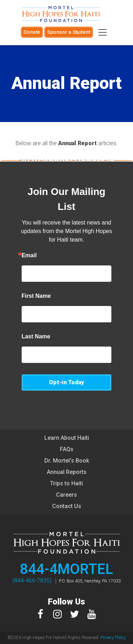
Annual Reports (67, 472)
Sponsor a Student (69, 32)
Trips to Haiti (66, 483)
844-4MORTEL (66, 569)
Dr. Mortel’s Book (67, 461)
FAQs (67, 449)
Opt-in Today (66, 382)
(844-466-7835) (32, 580)
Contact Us (67, 506)
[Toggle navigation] (102, 32)
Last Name (36, 337)
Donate (32, 32)
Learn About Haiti (67, 438)
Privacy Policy (113, 638)
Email (29, 255)
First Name (36, 296)
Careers (66, 495)
